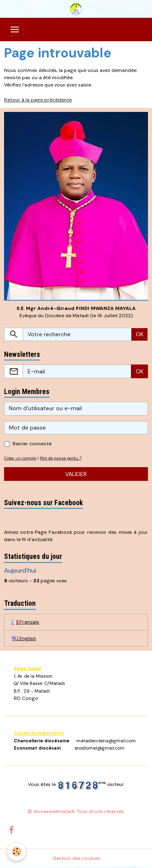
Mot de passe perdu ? (61, 458)
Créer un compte (20, 458)
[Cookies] (16, 852)
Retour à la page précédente (38, 100)
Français (26, 622)
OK (140, 334)
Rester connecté (32, 444)
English (24, 638)
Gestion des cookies (76, 858)
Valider (76, 474)
